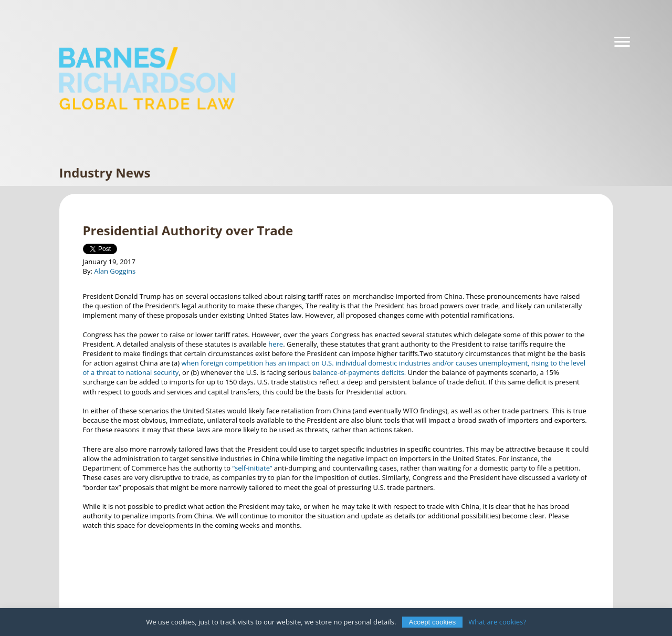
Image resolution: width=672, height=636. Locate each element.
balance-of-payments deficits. (359, 372)
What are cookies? (497, 622)
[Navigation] (622, 42)
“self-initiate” (252, 468)
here (276, 344)
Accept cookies (433, 622)
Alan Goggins (115, 271)
